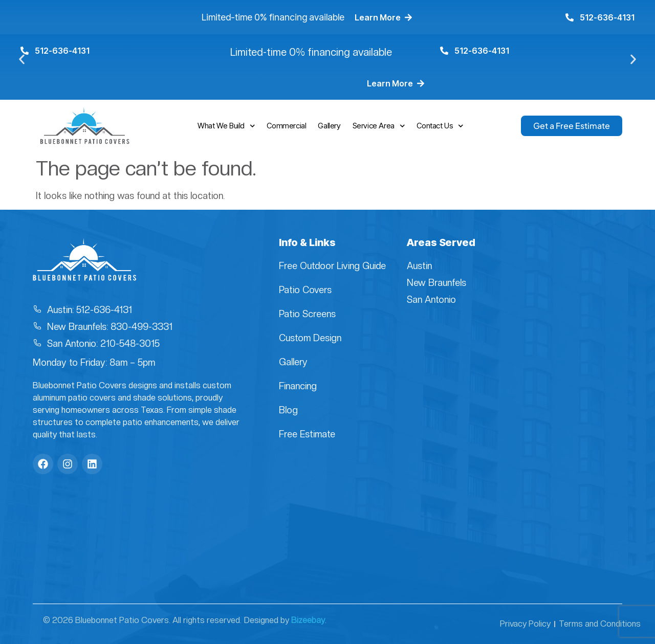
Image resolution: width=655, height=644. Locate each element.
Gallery (329, 126)
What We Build (226, 126)
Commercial (286, 126)
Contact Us (440, 126)
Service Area (379, 126)
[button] (22, 60)
